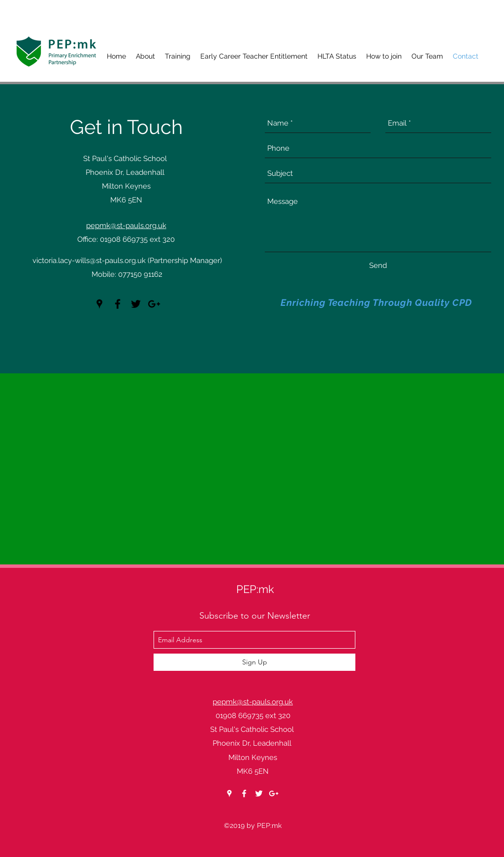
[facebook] (118, 304)
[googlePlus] (154, 304)
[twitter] (136, 304)
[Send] (378, 265)
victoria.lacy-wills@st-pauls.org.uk (89, 261)
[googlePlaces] (99, 304)
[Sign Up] (254, 662)
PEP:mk (255, 589)
